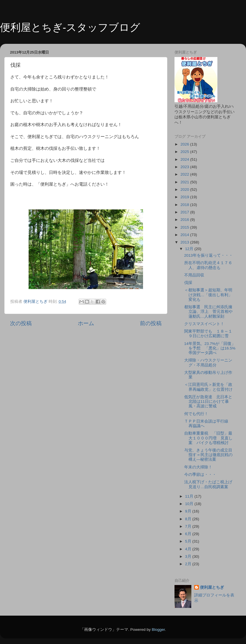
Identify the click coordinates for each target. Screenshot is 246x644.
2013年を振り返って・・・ (209, 255)
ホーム (86, 323)
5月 (189, 541)
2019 (185, 197)
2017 (185, 212)
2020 (185, 190)
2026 (185, 144)
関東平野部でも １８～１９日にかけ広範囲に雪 (208, 334)
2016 (185, 220)
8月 (189, 519)
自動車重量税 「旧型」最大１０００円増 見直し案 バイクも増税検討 (208, 438)
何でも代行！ (196, 414)
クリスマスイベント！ (204, 324)
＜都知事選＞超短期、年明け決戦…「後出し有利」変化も (208, 295)
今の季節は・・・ (200, 475)
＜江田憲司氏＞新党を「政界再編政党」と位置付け (208, 387)
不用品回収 (194, 275)
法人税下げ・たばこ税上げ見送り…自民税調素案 (208, 484)
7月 (189, 526)
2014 (185, 235)
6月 (189, 534)
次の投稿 (21, 323)
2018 (185, 205)
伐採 (188, 283)
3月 (189, 556)
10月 (190, 504)
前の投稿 (151, 323)
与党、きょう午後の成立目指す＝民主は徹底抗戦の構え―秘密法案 (208, 455)
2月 (189, 564)
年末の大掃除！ (198, 467)
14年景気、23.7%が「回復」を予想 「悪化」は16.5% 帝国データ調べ (212, 348)
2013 (185, 242)
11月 (190, 496)
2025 (185, 152)
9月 (189, 511)
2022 (185, 174)
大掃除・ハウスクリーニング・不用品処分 (208, 363)
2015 (185, 227)
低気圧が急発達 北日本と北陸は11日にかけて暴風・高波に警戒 (208, 401)
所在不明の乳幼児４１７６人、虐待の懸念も (208, 265)
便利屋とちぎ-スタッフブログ (70, 27)
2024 (185, 159)
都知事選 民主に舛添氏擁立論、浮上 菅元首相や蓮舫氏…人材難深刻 (208, 312)
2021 (185, 182)
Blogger (158, 630)
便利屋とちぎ (212, 587)
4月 (189, 549)
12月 (190, 249)
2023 (185, 167)
